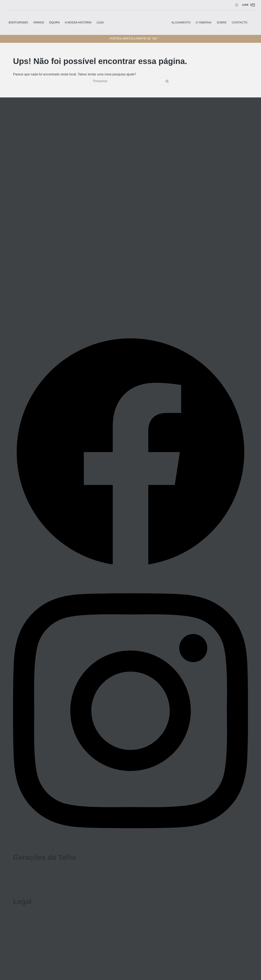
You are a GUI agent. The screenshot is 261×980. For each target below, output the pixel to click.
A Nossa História (78, 22)
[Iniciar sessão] (237, 5)
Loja (100, 22)
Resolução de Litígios (29, 919)
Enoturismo (18, 22)
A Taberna (204, 22)
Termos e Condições (28, 916)
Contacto (239, 22)
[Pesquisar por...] (126, 81)
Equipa (54, 22)
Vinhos (39, 22)
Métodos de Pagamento (30, 923)
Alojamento (181, 22)
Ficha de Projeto (25, 926)
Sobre (222, 22)
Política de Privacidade (30, 913)
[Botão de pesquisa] (167, 81)
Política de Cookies (27, 929)
